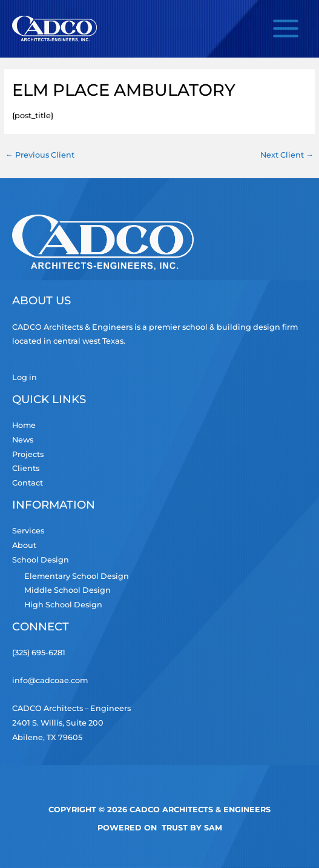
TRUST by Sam (192, 828)
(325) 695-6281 (39, 653)
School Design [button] (41, 560)
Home (24, 425)
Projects (28, 454)
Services (28, 531)
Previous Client (40, 155)
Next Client (287, 155)
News (23, 440)
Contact (28, 483)
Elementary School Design (77, 576)
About (24, 545)
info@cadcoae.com (50, 680)
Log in (25, 377)
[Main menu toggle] (286, 29)
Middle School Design (67, 590)
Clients (26, 468)
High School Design (63, 605)
